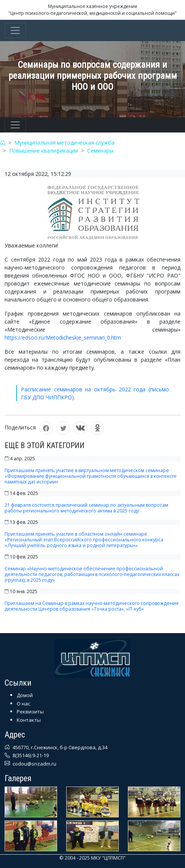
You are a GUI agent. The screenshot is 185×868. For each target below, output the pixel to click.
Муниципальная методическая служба (65, 143)
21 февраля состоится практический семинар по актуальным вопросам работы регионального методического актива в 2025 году (86, 508)
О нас (23, 704)
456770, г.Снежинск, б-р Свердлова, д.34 (59, 747)
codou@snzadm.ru (34, 764)
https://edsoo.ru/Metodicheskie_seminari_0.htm (63, 337)
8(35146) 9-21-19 (30, 755)
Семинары (100, 151)
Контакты (29, 720)
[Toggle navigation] (15, 30)
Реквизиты (30, 712)
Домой (25, 695)
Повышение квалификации (44, 151)
